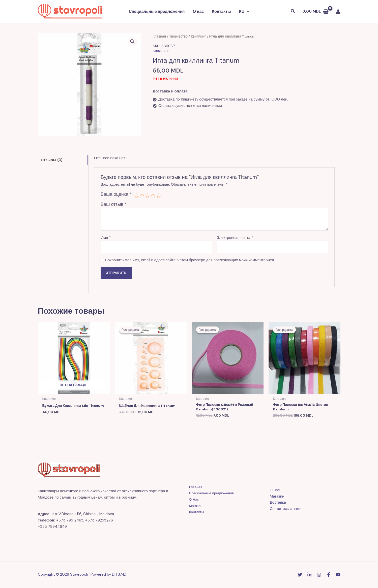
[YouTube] (338, 575)
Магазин (196, 506)
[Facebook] (329, 575)
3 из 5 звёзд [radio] (148, 195)
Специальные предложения (157, 11)
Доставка (278, 503)
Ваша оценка (116, 194)
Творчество (178, 36)
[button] (247, 12)
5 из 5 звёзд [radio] (159, 195)
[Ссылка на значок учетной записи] (338, 12)
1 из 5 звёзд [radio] (136, 195)
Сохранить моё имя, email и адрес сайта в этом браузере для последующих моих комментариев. (190, 260)
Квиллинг (198, 36)
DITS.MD (119, 575)
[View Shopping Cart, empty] (315, 11)
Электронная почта (235, 238)
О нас (198, 11)
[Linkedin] (309, 575)
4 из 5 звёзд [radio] (153, 195)
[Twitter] (300, 575)
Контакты (221, 11)
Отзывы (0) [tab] (52, 160)
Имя (106, 238)
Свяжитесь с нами (286, 510)
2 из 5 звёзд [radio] (142, 195)
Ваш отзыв (114, 204)
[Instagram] (319, 575)
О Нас (194, 500)
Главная (159, 36)
